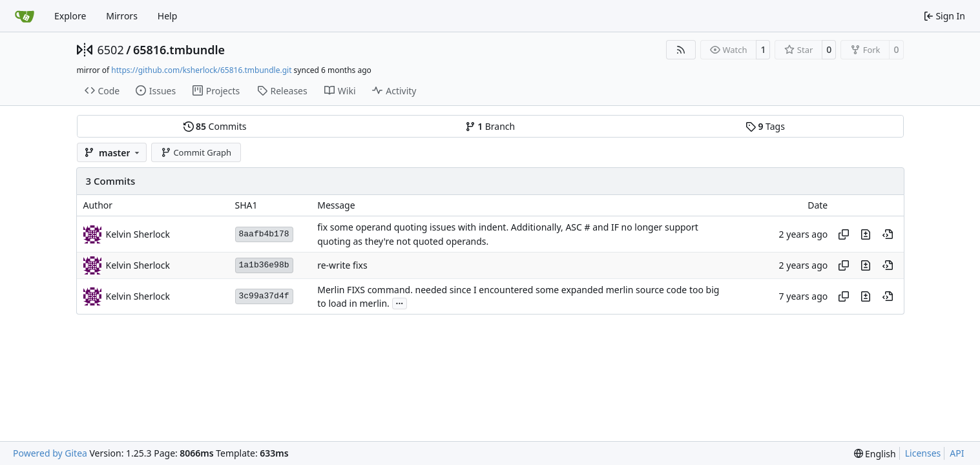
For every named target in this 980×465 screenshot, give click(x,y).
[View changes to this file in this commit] (866, 234)
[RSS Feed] (681, 50)
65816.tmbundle (179, 50)
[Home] (25, 16)
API (957, 453)
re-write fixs (342, 266)
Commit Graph (196, 152)
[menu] (875, 454)
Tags (765, 126)
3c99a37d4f (264, 296)
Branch (490, 126)
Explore (70, 16)
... (400, 302)
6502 (111, 50)
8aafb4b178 (264, 234)
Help (168, 16)
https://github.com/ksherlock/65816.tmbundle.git (201, 70)
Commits (215, 126)
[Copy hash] (844, 234)
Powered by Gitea (50, 453)
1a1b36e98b (264, 265)
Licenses (923, 453)
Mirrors (122, 16)
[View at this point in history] (888, 234)
